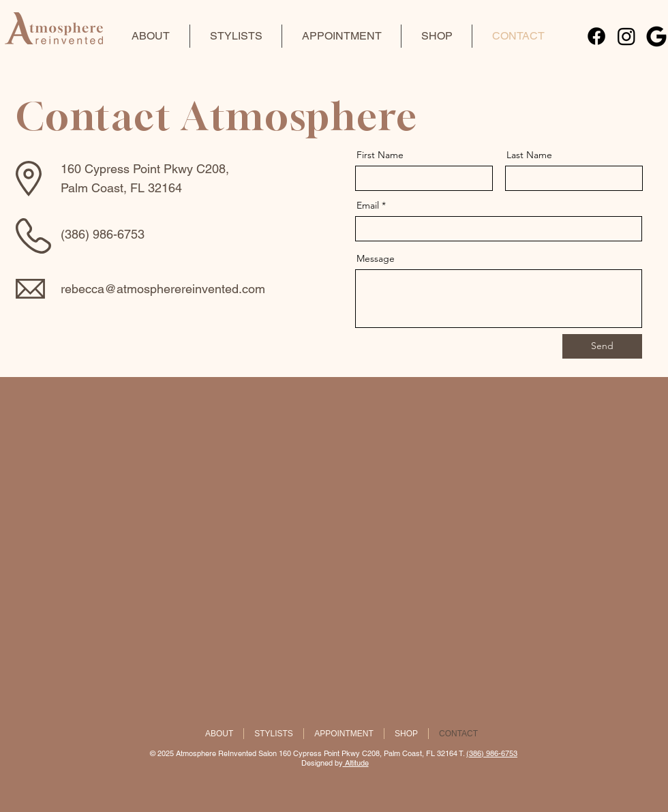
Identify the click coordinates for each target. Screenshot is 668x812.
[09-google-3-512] (656, 36)
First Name (380, 155)
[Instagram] (626, 36)
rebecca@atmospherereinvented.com (163, 289)
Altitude (356, 763)
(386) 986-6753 (492, 753)
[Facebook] (596, 36)
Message (376, 258)
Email (368, 205)
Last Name (529, 155)
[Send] (602, 346)
